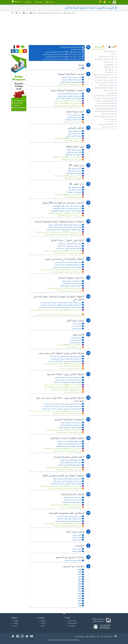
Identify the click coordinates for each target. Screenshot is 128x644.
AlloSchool (58, 640)
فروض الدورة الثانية (110, 119)
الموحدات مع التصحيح (109, 127)
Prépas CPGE (71, 621)
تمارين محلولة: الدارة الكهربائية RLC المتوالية (71, 216)
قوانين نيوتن (112, 93)
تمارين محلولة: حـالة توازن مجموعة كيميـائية (71, 291)
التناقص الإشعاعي (110, 64)
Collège (15, 623)
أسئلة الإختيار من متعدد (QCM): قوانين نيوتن (71, 345)
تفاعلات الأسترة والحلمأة (109, 114)
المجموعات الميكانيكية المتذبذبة (107, 103)
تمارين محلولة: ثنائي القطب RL (75, 197)
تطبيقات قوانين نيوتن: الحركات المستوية (104, 98)
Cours (112, 47)
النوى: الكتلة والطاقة (110, 67)
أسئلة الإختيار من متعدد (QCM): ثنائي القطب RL (70, 195)
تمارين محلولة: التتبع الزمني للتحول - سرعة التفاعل (69, 253)
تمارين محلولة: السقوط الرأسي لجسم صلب (72, 368)
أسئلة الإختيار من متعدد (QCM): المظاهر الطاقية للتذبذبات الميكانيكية (64, 449)
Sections (99, 47)
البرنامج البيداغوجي (77, 49)
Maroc (18, 13)
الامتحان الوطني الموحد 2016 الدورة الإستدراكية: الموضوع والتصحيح (64, 54)
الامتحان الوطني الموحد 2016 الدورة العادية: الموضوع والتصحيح (65, 52)
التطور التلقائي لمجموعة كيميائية (106, 109)
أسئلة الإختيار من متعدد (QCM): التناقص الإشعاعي (69, 138)
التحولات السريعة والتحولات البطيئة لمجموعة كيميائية (104, 77)
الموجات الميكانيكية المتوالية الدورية (105, 59)
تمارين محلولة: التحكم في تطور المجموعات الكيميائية (69, 526)
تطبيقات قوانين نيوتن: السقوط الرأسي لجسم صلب (104, 95)
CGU (98, 637)
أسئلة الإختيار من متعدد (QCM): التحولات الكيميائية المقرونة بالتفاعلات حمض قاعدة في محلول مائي (57, 311)
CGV (102, 637)
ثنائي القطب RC (111, 70)
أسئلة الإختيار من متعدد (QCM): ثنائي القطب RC (70, 176)
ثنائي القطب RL (111, 72)
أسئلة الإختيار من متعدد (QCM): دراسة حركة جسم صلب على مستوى (64, 385)
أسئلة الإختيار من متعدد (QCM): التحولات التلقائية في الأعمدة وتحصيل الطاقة (62, 486)
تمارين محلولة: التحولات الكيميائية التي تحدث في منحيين (67, 272)
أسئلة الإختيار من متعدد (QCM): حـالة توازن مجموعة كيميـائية (66, 288)
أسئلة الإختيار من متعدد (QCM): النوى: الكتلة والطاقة (69, 157)
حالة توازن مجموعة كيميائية (108, 85)
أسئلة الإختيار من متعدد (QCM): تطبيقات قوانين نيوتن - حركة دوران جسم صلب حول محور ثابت (57, 411)
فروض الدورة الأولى (110, 90)
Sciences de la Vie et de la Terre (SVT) (53, 13)
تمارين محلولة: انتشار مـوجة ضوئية (73, 122)
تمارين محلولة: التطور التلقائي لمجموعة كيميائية (70, 470)
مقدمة (113, 54)
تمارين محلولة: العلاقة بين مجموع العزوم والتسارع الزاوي (68, 390)
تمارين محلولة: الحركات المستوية (74, 392)
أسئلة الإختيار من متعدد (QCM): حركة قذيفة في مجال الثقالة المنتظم (64, 387)
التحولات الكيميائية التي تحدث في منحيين (104, 83)
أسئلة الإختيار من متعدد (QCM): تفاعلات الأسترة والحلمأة (67, 505)
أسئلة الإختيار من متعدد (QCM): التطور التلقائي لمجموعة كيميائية (65, 467)
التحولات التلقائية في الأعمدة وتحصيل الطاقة (104, 111)
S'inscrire (91, 637)
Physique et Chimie (74, 13)
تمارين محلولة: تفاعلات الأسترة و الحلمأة (72, 507)
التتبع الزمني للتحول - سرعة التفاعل (106, 80)
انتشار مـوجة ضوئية (110, 62)
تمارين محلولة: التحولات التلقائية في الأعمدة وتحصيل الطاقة (67, 488)
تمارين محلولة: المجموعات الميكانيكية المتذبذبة (70, 432)
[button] (31, 2)
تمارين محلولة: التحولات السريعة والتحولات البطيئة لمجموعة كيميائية (64, 234)
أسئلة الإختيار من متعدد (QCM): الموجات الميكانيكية (69, 101)
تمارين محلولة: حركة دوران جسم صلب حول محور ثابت (68, 414)
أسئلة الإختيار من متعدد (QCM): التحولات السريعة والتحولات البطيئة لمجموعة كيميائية (60, 232)
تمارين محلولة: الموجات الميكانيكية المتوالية (71, 85)
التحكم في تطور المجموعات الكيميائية (105, 116)
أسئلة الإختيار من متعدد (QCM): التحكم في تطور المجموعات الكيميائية (64, 524)
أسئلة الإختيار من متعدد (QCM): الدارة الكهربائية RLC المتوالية (66, 213)
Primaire (15, 621)
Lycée (26, 13)
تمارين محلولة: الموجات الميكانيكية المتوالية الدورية (69, 106)
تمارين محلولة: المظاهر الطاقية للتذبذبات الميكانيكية (69, 451)
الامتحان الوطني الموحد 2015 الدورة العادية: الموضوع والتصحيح (65, 57)
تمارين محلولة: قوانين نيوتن (75, 347)
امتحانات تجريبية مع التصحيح (107, 124)
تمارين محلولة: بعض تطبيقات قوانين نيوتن (71, 366)
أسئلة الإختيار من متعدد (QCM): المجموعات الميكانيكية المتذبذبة (65, 430)
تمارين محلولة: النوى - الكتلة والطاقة (73, 159)
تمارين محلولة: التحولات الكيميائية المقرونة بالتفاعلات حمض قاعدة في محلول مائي (61, 315)
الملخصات (112, 121)
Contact (109, 637)
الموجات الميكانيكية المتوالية (108, 57)
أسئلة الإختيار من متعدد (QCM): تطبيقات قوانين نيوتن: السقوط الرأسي (64, 364)
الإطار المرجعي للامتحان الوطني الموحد (72, 47)
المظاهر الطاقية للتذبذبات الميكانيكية (105, 106)
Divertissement (71, 623)
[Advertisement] (64, 30)
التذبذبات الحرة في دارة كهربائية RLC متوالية (104, 75)
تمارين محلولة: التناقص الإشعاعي (74, 141)
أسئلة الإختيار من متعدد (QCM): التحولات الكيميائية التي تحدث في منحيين (62, 269)
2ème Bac (35, 13)
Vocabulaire (70, 626)
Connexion (80, 637)
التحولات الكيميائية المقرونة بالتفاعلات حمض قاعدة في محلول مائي (104, 88)
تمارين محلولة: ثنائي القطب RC (74, 178)
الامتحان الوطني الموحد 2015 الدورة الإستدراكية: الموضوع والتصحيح (64, 59)
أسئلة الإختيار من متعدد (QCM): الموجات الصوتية (69, 103)
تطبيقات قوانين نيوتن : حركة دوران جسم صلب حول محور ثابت (104, 101)
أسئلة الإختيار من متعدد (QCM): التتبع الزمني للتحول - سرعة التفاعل (64, 251)
